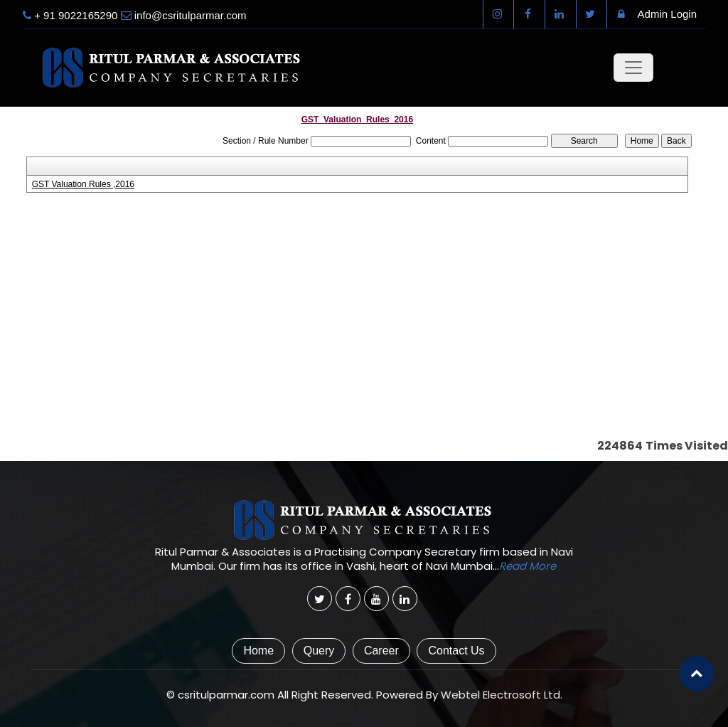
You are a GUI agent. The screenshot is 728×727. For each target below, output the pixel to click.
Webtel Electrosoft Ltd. (502, 695)
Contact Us (456, 651)
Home (258, 651)
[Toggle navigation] (633, 68)
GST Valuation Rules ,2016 (83, 184)
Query (319, 651)
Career (381, 651)
